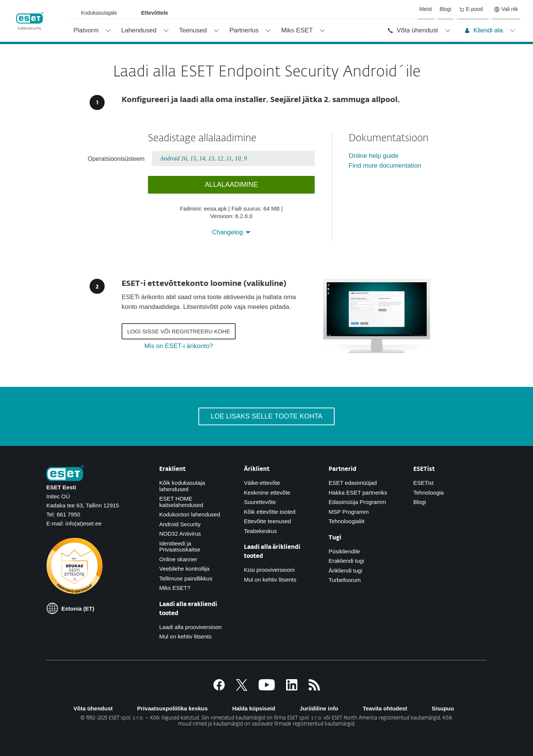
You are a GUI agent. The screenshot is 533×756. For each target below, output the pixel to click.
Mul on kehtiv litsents (185, 636)
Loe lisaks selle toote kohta (266, 416)
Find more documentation (385, 166)
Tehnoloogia (429, 493)
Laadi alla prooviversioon (190, 627)
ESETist (423, 483)
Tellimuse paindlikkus (186, 578)
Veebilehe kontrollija (184, 569)
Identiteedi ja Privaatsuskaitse (180, 547)
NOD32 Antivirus (180, 534)
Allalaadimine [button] (231, 185)
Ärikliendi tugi (345, 570)
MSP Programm (349, 512)
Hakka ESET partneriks (358, 493)
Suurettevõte (260, 502)
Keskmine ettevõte (267, 493)
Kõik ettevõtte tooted (270, 512)
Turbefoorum (345, 580)
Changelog (228, 232)
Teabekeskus (260, 531)
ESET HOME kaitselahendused (181, 502)
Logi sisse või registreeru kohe (179, 331)
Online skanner (178, 559)
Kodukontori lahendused (190, 514)
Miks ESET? (175, 588)
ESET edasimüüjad (353, 483)
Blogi (420, 502)
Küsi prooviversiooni (269, 570)
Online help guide (373, 156)
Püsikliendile (344, 551)
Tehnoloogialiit (346, 521)
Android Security (180, 524)
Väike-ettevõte (262, 483)
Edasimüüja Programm (357, 502)
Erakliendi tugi (346, 561)
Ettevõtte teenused (267, 521)
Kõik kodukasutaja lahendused (182, 486)
